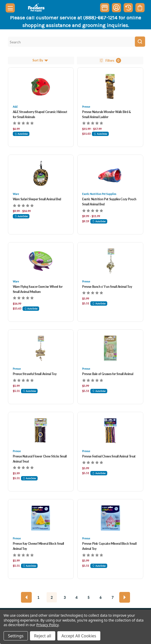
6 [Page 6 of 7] (101, 597)
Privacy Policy (47, 625)
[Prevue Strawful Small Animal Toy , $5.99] (41, 348)
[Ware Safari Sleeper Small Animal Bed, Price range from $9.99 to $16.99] (41, 174)
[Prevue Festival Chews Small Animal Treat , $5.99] (110, 431)
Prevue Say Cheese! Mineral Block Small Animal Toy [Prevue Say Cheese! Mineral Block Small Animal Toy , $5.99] (39, 546)
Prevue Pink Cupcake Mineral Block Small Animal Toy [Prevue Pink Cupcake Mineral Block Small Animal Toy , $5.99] (109, 546)
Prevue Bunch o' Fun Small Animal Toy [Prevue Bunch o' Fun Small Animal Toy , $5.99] (107, 287)
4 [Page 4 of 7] (77, 597)
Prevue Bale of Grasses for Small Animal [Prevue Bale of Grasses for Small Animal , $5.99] (108, 374)
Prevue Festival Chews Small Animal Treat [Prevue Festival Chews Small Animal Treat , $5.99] (109, 456)
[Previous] (26, 597)
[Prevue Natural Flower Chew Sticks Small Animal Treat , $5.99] (41, 431)
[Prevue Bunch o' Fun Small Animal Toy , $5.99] (110, 261)
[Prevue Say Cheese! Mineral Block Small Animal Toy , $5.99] (41, 518)
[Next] (125, 597)
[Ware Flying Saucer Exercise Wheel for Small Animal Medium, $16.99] (41, 261)
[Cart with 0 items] (140, 8)
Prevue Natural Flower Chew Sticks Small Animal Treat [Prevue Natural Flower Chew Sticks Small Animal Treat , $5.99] (40, 459)
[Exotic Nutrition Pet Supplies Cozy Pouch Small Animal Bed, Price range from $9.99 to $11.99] (110, 174)
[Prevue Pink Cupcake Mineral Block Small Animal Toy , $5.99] (110, 518)
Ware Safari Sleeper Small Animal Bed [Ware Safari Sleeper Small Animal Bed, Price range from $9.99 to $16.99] (37, 199)
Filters (110, 60)
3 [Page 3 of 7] (65, 597)
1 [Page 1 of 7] (38, 597)
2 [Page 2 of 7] (52, 597)
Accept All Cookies (79, 636)
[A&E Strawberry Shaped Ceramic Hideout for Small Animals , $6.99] (41, 86)
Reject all (43, 636)
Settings (16, 636)
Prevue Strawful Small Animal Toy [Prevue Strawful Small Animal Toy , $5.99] (35, 374)
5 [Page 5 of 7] (89, 597)
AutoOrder (21, 134)
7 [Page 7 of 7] (113, 597)
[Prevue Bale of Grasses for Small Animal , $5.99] (110, 348)
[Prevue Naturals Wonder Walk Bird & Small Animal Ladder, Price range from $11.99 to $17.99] (110, 86)
